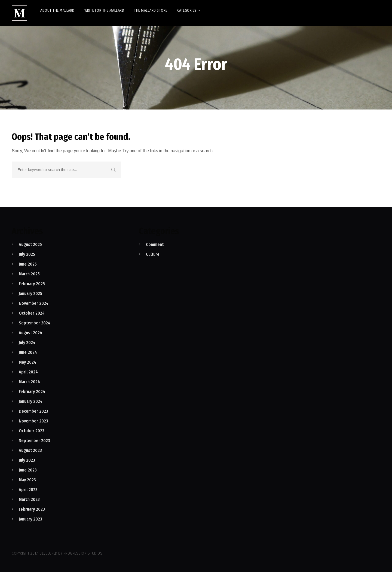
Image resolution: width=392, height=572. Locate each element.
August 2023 (30, 450)
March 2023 (29, 499)
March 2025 (29, 274)
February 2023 (32, 509)
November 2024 (34, 303)
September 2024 (35, 323)
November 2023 (33, 421)
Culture (153, 254)
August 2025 (30, 244)
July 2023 (27, 460)
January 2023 (30, 519)
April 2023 (28, 490)
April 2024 (28, 372)
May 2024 (27, 362)
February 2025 (32, 284)
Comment (155, 244)
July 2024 (27, 343)
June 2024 (28, 352)
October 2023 (32, 431)
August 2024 (30, 333)
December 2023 (33, 411)
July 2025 (27, 254)
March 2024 (29, 382)
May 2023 (27, 480)
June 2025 (28, 264)
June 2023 (28, 470)
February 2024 (32, 392)
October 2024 (32, 313)
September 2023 (34, 441)
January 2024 (31, 401)
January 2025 (30, 293)
